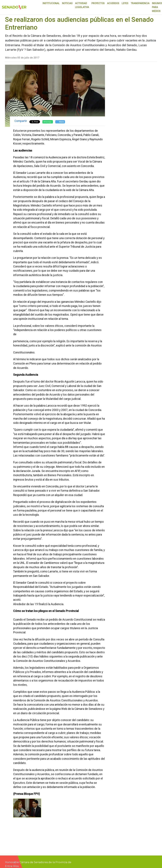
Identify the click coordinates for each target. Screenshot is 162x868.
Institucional (51, 3)
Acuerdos (113, 3)
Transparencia (140, 3)
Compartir (21, 121)
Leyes (125, 3)
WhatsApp (48, 122)
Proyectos (98, 3)
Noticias (67, 3)
